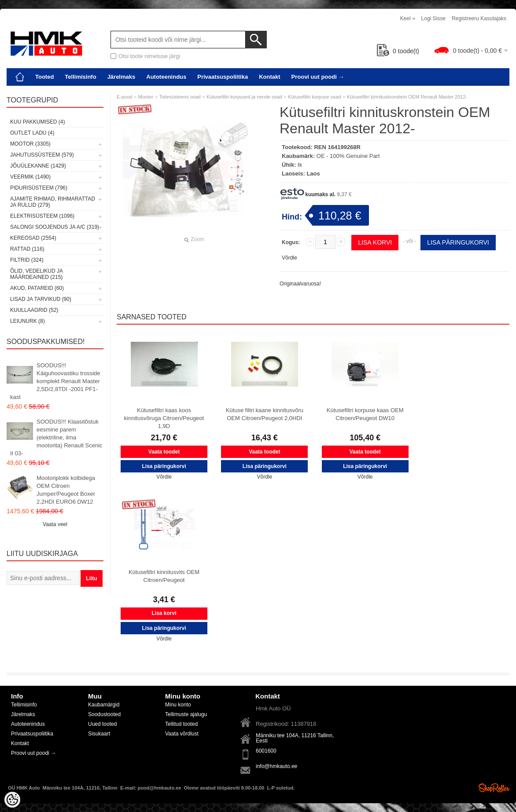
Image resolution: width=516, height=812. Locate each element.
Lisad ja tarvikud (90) (41, 299)
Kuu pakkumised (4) (37, 122)
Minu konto (178, 705)
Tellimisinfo (80, 77)
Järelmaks (122, 77)
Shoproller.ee (494, 788)
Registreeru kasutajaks (479, 18)
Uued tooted (102, 724)
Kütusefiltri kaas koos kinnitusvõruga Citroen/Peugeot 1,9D (164, 418)
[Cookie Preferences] (12, 800)
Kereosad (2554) (33, 238)
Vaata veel (55, 524)
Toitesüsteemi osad (180, 97)
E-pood (124, 97)
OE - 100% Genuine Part (348, 156)
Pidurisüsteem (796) (39, 188)
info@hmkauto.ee (276, 766)
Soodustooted (104, 714)
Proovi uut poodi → (318, 77)
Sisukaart (99, 734)
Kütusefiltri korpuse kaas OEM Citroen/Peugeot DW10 (365, 414)
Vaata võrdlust (182, 734)
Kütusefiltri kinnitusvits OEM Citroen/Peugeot (164, 576)
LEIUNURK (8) (28, 321)
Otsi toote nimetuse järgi (149, 56)
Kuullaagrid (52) (34, 310)
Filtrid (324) (27, 260)
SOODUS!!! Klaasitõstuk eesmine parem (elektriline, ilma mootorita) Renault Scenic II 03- (56, 437)
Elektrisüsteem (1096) (42, 216)
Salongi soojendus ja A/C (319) (55, 227)
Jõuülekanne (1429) (38, 166)
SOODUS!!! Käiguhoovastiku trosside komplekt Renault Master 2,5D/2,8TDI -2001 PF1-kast (55, 381)
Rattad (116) (27, 249)
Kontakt (269, 77)
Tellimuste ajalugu (186, 714)
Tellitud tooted (181, 724)
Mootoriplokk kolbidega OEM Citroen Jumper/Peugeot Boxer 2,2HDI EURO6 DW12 (66, 490)
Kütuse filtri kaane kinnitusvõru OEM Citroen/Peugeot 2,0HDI (265, 414)
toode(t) (398, 51)
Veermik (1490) (30, 177)
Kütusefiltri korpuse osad (314, 97)
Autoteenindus (166, 77)
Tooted (44, 77)
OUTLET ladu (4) (32, 133)
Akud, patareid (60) (37, 288)
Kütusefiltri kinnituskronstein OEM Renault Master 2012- (407, 97)
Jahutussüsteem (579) (42, 155)
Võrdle (289, 258)
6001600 (266, 751)
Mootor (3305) (30, 144)
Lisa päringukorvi (458, 242)
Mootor (146, 97)
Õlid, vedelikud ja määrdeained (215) (36, 274)
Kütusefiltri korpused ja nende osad (244, 97)
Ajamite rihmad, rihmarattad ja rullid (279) (53, 202)
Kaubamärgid (104, 705)
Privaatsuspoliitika (223, 77)
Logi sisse (433, 18)
